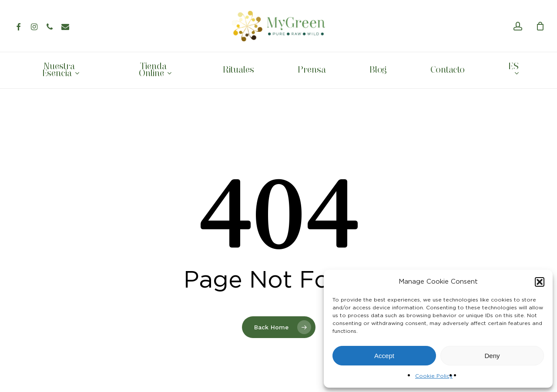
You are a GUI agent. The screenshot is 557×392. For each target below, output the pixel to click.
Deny (492, 356)
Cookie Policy (434, 376)
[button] (540, 282)
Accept (384, 356)
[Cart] (540, 26)
